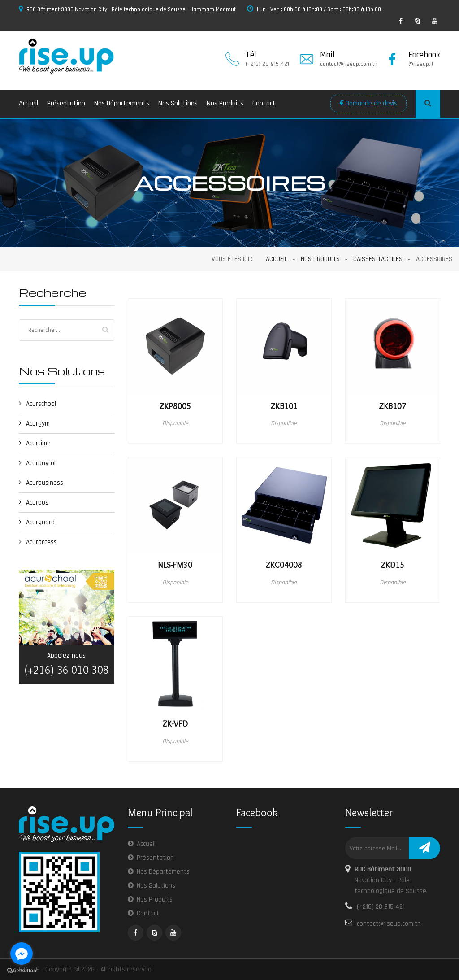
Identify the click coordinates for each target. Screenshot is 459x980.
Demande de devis (368, 103)
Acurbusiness (41, 483)
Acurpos (34, 503)
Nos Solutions (178, 103)
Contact (264, 103)
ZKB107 (392, 406)
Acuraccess (38, 542)
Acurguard (37, 522)
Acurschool (37, 404)
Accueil (28, 103)
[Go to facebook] (22, 954)
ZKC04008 (284, 565)
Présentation (66, 103)
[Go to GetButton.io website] (22, 971)
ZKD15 (392, 565)
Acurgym (34, 424)
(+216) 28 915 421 (381, 907)
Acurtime (35, 443)
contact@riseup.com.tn (389, 924)
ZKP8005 (175, 406)
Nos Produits (225, 103)
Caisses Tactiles (378, 259)
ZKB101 (284, 406)
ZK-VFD (175, 724)
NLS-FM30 (175, 565)
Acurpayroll (38, 463)
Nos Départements (122, 103)
